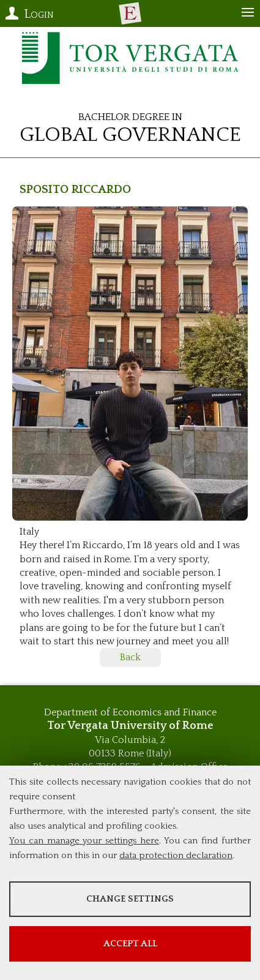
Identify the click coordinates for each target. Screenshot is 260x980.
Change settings (130, 899)
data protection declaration (176, 855)
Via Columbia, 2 (130, 740)
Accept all (130, 944)
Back (130, 657)
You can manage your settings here (84, 841)
